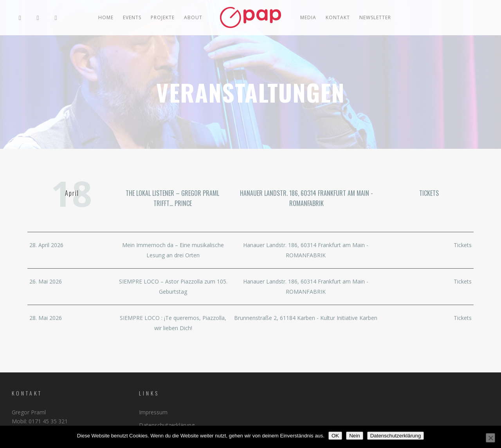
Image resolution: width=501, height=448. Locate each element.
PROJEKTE (163, 17)
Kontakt (338, 17)
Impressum (153, 412)
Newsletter (375, 17)
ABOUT (193, 17)
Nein (354, 436)
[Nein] (490, 438)
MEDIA (308, 17)
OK (335, 436)
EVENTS (132, 17)
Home (106, 17)
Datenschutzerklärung (167, 425)
